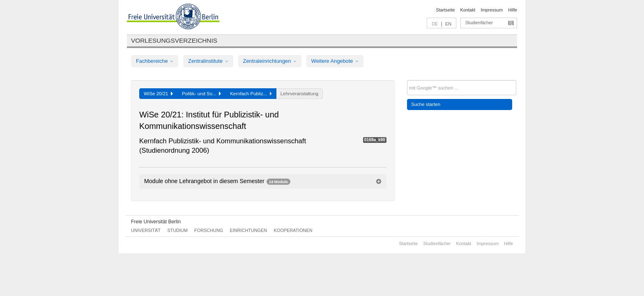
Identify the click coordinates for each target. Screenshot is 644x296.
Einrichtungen (249, 230)
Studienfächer (479, 23)
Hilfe (513, 10)
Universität (146, 230)
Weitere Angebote (335, 61)
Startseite (446, 10)
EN (448, 24)
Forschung (209, 230)
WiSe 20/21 (158, 94)
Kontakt (468, 10)
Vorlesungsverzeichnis (174, 40)
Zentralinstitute (208, 61)
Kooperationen (293, 230)
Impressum (492, 10)
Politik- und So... (201, 94)
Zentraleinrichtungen (270, 61)
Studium (177, 230)
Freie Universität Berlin (156, 222)
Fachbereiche (155, 61)
